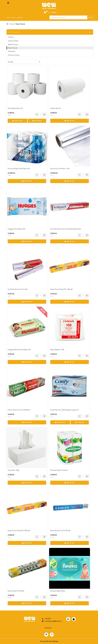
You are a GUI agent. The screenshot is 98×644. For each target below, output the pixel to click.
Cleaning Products (14, 55)
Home (8, 17)
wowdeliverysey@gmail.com (52, 621)
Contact (20, 17)
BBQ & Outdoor (13, 45)
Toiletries (11, 37)
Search (91, 17)
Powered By (49, 641)
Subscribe (37, 121)
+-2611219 (46, 619)
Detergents (12, 51)
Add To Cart (18, 121)
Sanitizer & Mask (13, 41)
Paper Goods (13, 48)
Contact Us (48, 628)
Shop (13, 17)
